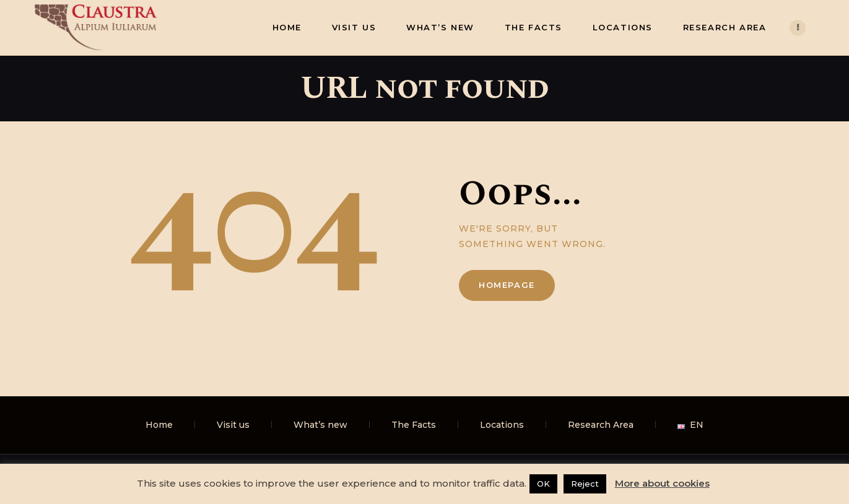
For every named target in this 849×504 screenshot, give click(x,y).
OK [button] (543, 484)
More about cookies (662, 483)
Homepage (507, 285)
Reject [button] (585, 484)
